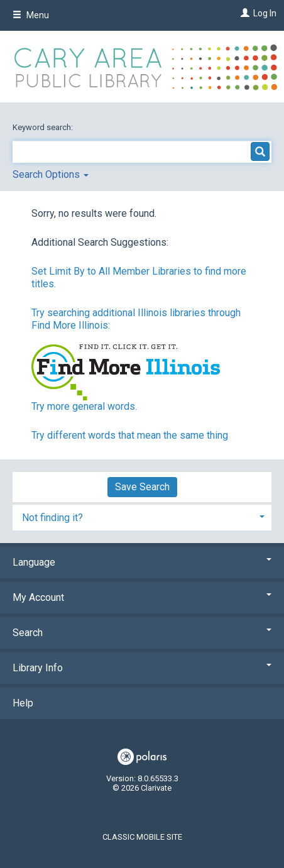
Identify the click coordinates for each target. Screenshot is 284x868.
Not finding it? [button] (52, 518)
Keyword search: (44, 127)
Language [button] (142, 562)
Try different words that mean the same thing (130, 435)
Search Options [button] (51, 174)
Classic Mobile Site (142, 837)
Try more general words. (84, 406)
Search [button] (142, 633)
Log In (265, 13)
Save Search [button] (142, 487)
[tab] (142, 516)
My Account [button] (142, 597)
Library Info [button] (142, 668)
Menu (31, 15)
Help (23, 703)
